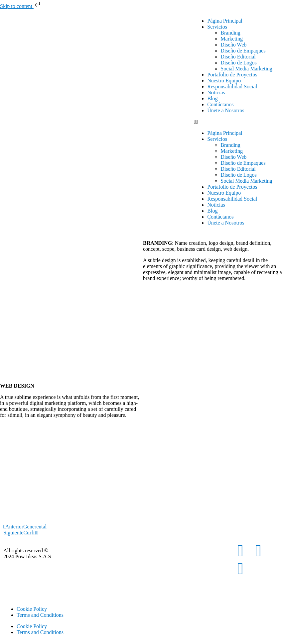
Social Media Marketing (246, 69)
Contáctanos (220, 104)
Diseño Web (233, 45)
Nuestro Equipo (224, 81)
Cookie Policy (32, 609)
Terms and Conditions (40, 615)
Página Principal (225, 21)
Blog (212, 98)
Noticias (216, 92)
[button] (238, 122)
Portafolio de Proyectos (232, 75)
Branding (230, 33)
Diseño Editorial (238, 57)
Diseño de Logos (238, 63)
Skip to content (21, 6)
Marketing (232, 39)
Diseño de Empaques (243, 51)
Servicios (217, 27)
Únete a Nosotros (226, 110)
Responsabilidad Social (232, 87)
